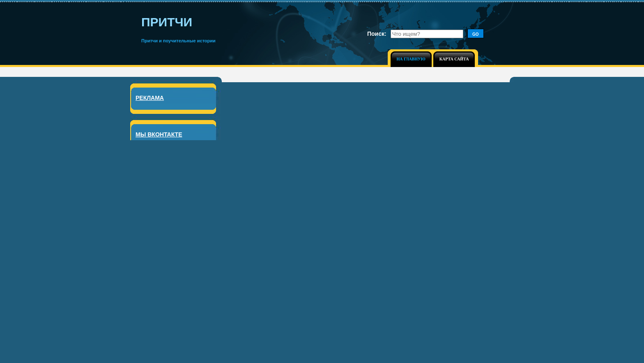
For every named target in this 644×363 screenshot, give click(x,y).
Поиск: (377, 34)
